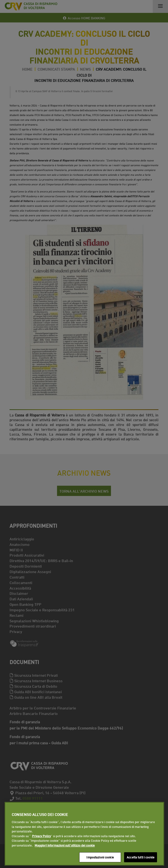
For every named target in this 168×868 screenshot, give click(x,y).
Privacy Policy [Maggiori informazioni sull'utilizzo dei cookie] (41, 836)
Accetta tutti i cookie (141, 857)
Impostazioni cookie (100, 857)
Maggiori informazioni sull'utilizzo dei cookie (65, 845)
